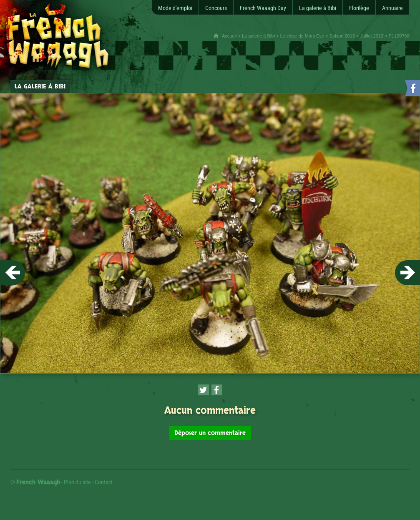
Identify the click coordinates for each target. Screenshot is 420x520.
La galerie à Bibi (258, 36)
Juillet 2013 (372, 36)
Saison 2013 (342, 36)
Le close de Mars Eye (302, 36)
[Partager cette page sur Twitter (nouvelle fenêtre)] (204, 390)
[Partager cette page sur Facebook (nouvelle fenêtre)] (217, 390)
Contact (104, 482)
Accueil (229, 36)
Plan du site (77, 482)
